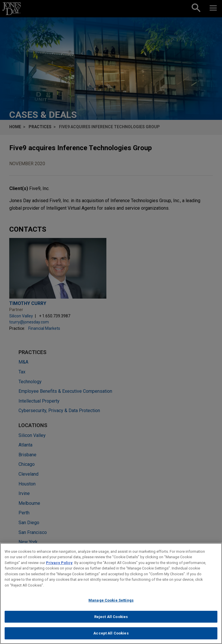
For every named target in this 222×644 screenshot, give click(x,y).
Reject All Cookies (111, 620)
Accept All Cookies (111, 636)
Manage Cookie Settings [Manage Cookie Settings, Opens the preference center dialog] (111, 603)
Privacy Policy (59, 566)
